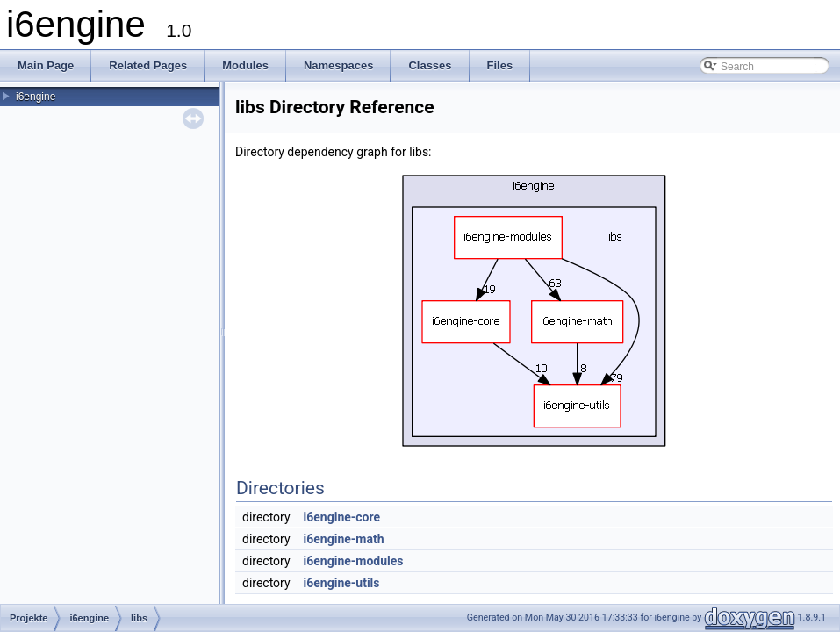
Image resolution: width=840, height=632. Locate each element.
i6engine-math (344, 539)
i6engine (36, 97)
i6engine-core (342, 517)
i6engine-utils (342, 583)
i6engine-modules (354, 561)
